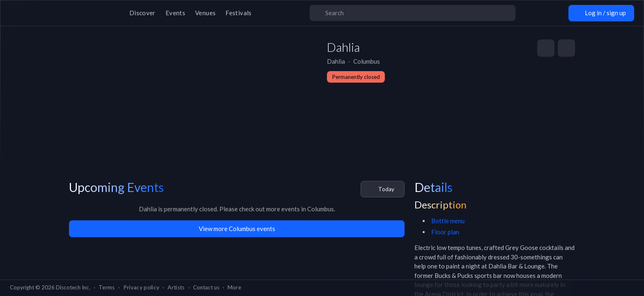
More (234, 287)
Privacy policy (141, 287)
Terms (107, 287)
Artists (176, 287)
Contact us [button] (206, 287)
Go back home (322, 174)
